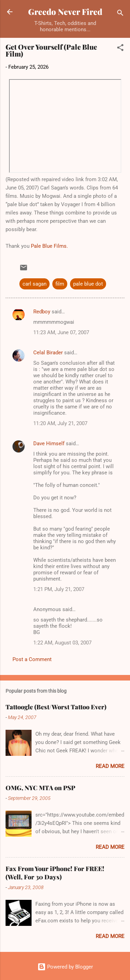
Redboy (42, 312)
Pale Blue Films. (49, 246)
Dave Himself (49, 443)
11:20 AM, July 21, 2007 (60, 423)
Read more (110, 766)
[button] (120, 49)
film (60, 284)
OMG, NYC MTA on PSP (40, 788)
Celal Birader (48, 353)
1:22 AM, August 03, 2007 (62, 643)
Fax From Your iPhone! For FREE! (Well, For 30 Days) (55, 873)
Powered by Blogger (65, 967)
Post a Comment (32, 659)
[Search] (120, 14)
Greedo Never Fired (65, 12)
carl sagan (34, 284)
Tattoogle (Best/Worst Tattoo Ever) (56, 707)
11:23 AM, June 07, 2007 (61, 332)
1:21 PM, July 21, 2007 (59, 589)
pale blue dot (88, 284)
